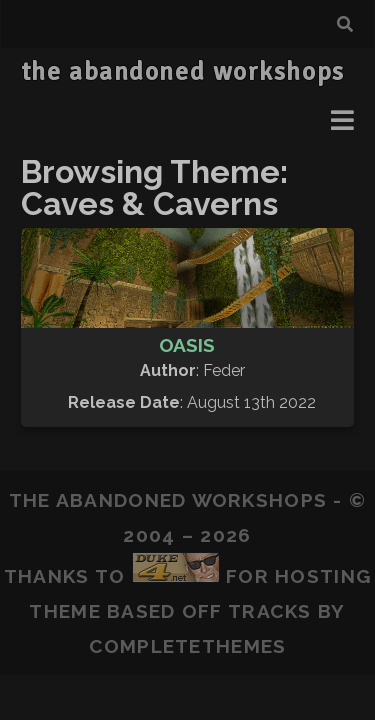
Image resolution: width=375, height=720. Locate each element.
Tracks (270, 611)
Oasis (187, 345)
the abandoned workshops (183, 72)
